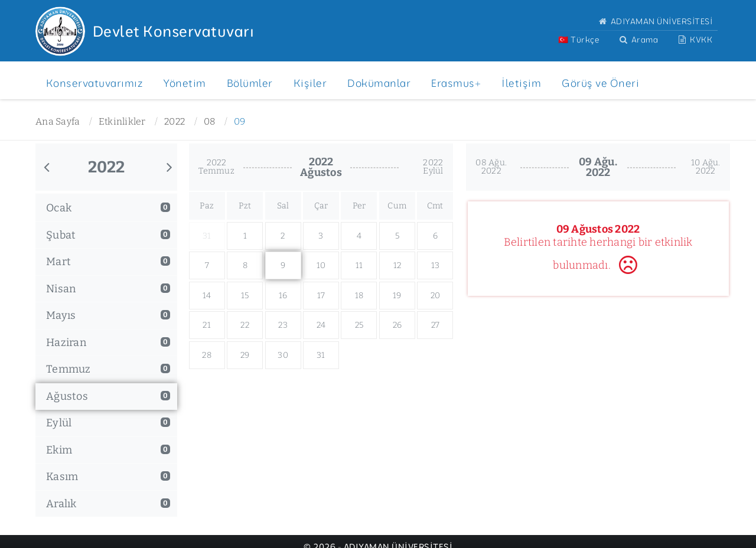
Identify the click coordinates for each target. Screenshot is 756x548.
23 (283, 325)
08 (210, 121)
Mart (108, 262)
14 (207, 296)
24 (321, 325)
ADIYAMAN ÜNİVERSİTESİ (655, 21)
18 (359, 296)
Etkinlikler (122, 121)
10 (321, 265)
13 (436, 265)
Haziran (108, 342)
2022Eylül (433, 167)
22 (245, 325)
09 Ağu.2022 (598, 167)
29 (245, 355)
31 (321, 355)
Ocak (108, 208)
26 (397, 325)
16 (283, 296)
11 (359, 265)
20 (436, 296)
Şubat (108, 235)
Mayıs (108, 315)
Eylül (108, 423)
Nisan (108, 289)
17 (321, 296)
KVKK (694, 39)
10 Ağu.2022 (706, 167)
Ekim (108, 450)
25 (359, 325)
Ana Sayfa (58, 121)
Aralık (108, 504)
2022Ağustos (321, 167)
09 (240, 121)
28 (207, 355)
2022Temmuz (216, 167)
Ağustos (108, 396)
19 (397, 296)
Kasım (108, 477)
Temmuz (108, 369)
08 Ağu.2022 (491, 167)
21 (207, 325)
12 (397, 265)
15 (245, 296)
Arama (638, 39)
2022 (175, 121)
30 (283, 355)
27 (436, 325)
